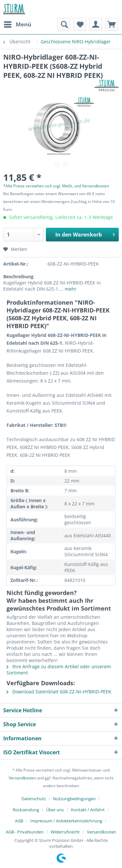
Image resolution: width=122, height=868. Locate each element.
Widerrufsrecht (65, 832)
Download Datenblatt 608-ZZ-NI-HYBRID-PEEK (59, 692)
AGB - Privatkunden (25, 832)
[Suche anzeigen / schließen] (64, 24)
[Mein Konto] (96, 24)
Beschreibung (18, 276)
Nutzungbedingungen (74, 799)
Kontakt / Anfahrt (88, 810)
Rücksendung (26, 810)
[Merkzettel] (80, 24)
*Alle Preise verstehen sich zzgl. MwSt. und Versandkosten (56, 186)
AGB (19, 821)
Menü (18, 24)
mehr (70, 289)
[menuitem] (17, 24)
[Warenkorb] (112, 24)
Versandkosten (22, 778)
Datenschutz (34, 799)
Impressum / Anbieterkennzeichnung (66, 821)
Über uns (55, 810)
